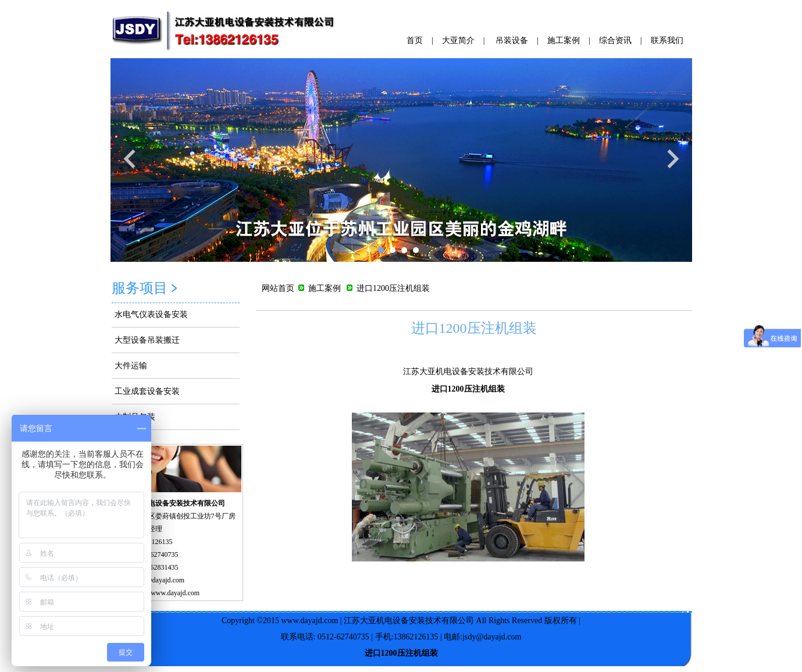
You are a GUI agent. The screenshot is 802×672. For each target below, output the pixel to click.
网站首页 (278, 288)
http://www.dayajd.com (167, 593)
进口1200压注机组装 (474, 328)
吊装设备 (512, 40)
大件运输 (131, 366)
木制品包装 (135, 417)
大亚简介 (458, 40)
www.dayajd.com (309, 621)
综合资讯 (615, 40)
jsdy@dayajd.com (160, 580)
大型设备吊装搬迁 (147, 340)
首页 (415, 40)
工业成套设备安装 (147, 391)
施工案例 (564, 40)
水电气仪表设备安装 (151, 314)
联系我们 (667, 40)
